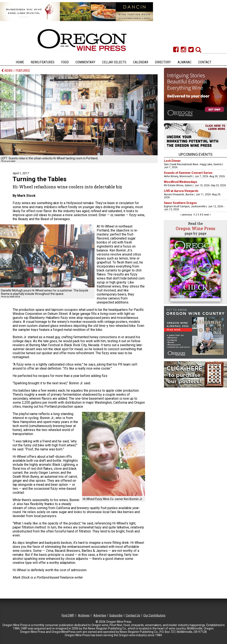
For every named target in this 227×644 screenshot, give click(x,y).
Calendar (141, 62)
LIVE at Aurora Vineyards (181, 191)
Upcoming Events (196, 154)
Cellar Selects (114, 62)
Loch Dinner (172, 161)
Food (65, 62)
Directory (163, 62)
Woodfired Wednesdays (181, 182)
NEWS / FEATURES (16, 71)
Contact (205, 62)
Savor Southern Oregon (180, 203)
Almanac (185, 62)
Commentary (85, 62)
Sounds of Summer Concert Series (188, 173)
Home (20, 62)
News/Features (43, 62)
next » (207, 215)
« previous (187, 215)
